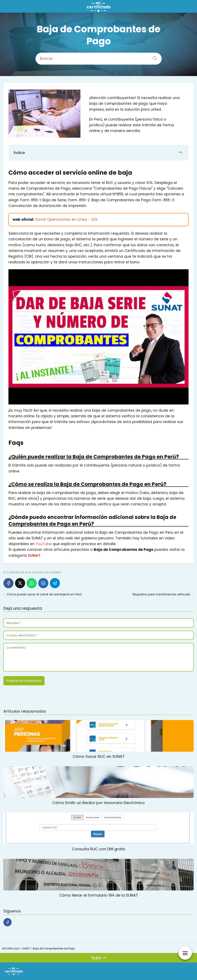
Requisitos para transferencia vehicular (161, 594)
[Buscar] (153, 57)
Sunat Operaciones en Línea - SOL (67, 219)
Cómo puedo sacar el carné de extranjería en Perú (44, 594)
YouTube (44, 544)
